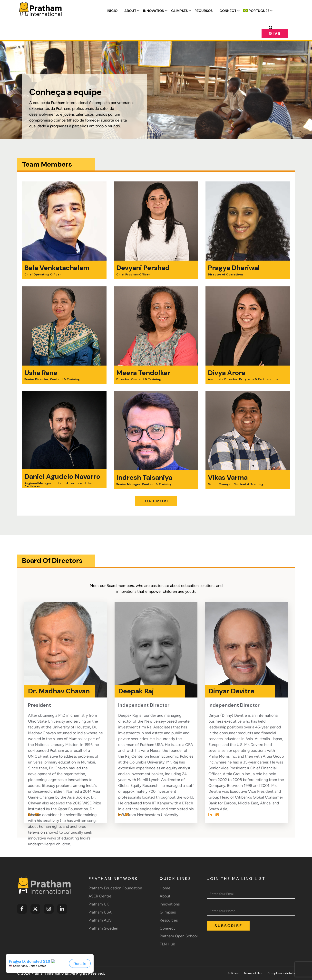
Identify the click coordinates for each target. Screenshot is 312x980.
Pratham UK (99, 904)
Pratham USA (100, 912)
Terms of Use (253, 973)
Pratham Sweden (103, 928)
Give (275, 33)
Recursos (204, 11)
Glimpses (179, 11)
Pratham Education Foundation (115, 888)
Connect (228, 11)
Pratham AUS (100, 920)
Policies (233, 973)
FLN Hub (167, 944)
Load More (156, 501)
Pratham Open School (179, 936)
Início (112, 11)
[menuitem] (256, 11)
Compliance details (281, 973)
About (130, 11)
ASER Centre (100, 896)
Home (165, 888)
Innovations (170, 904)
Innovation (154, 11)
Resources (169, 920)
